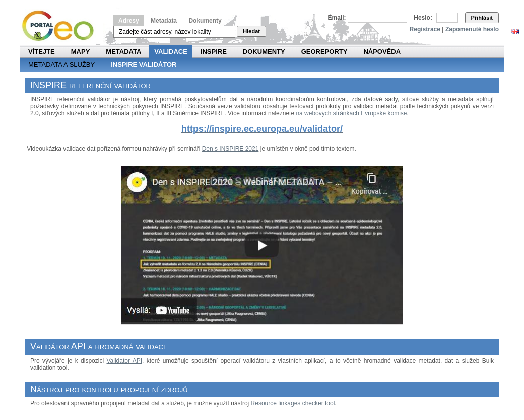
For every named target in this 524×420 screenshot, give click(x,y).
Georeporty (324, 52)
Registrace (425, 29)
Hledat (251, 31)
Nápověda (382, 52)
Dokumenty (205, 21)
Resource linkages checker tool (293, 403)
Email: (337, 18)
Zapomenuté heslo (472, 29)
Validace (171, 52)
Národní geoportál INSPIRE (62, 26)
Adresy (129, 21)
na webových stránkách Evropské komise (351, 113)
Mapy (81, 52)
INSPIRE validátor (144, 65)
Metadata (164, 21)
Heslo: (423, 18)
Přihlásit (482, 18)
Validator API (124, 361)
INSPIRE (214, 52)
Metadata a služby (61, 65)
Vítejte (42, 52)
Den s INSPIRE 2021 (231, 149)
